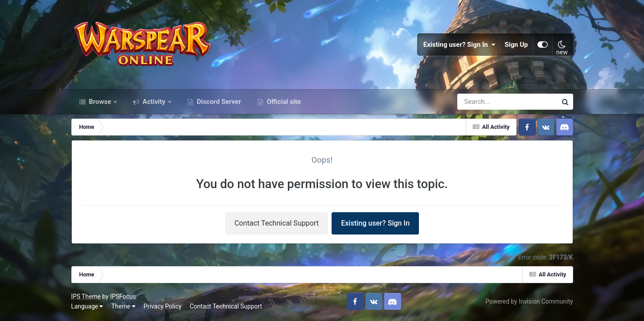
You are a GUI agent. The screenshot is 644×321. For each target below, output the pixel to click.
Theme (123, 306)
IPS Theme (86, 296)
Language (87, 306)
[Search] (482, 102)
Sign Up (516, 45)
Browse (100, 102)
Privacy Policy (162, 306)
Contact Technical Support (277, 223)
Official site (283, 102)
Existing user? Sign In (459, 45)
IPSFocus (123, 296)
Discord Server (218, 102)
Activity (154, 102)
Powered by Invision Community (529, 301)
